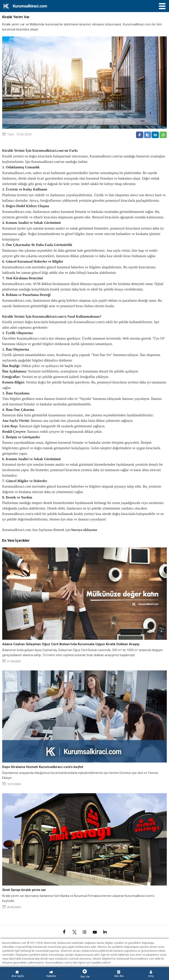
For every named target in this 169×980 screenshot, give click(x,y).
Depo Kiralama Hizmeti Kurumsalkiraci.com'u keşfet (43, 767)
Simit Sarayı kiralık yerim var (24, 890)
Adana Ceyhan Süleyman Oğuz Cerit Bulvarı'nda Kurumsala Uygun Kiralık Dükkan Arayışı (71, 644)
